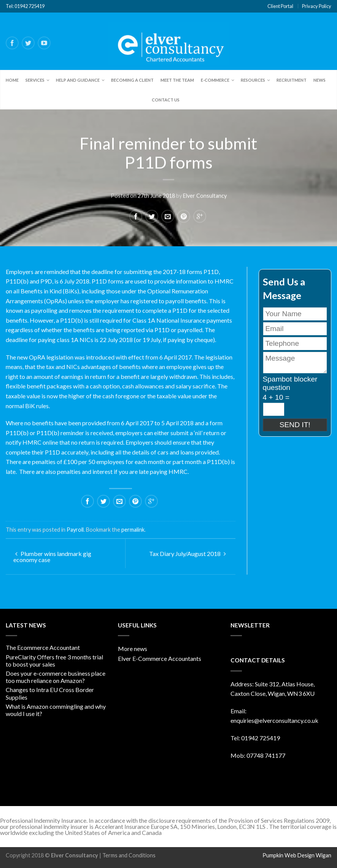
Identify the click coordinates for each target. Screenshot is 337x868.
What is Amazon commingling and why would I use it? (56, 710)
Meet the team (177, 80)
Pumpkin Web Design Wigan (297, 855)
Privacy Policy (317, 6)
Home (12, 80)
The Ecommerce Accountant (43, 647)
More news (133, 649)
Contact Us (166, 100)
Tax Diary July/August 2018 (188, 554)
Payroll (75, 530)
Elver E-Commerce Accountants (160, 658)
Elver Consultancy (205, 196)
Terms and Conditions (129, 855)
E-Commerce (215, 80)
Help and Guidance (78, 80)
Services (35, 80)
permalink (133, 530)
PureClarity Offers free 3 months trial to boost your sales (54, 661)
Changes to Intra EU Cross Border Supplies (50, 693)
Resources (253, 80)
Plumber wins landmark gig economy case (52, 557)
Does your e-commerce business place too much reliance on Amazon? (56, 677)
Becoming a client (132, 80)
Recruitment (292, 80)
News (320, 80)
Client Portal (280, 6)
